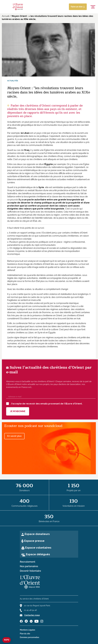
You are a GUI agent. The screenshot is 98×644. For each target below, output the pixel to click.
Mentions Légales (27, 630)
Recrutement (28, 562)
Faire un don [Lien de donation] (78, 7)
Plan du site (25, 634)
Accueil (6, 16)
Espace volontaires (38, 548)
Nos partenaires (29, 566)
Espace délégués (38, 554)
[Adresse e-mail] (51, 397)
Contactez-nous (32, 615)
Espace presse (34, 541)
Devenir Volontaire (30, 571)
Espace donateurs (37, 534)
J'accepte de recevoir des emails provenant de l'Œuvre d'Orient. (44, 404)
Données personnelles (29, 637)
